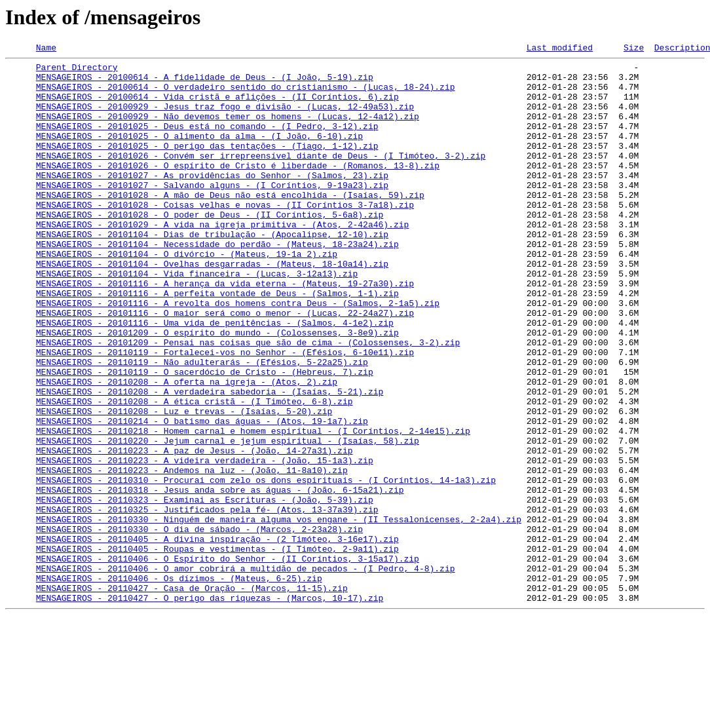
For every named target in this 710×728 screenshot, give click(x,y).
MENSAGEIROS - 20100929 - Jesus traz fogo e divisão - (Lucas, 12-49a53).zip (225, 118)
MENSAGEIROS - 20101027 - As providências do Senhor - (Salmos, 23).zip (212, 201)
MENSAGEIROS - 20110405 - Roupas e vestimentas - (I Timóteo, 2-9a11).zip (217, 649)
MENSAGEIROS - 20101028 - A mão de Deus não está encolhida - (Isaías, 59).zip (230, 224)
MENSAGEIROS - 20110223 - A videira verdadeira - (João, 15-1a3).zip (205, 543)
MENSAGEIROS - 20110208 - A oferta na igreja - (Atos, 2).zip (187, 448)
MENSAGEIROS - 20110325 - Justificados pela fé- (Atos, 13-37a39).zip (207, 602)
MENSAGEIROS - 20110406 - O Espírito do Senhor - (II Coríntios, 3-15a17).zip (228, 661)
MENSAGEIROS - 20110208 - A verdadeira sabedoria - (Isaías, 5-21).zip (210, 460)
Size (634, 49)
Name (46, 49)
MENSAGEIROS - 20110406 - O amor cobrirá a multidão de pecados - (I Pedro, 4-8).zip (246, 672)
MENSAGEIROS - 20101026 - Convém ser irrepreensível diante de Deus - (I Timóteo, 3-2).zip (261, 177)
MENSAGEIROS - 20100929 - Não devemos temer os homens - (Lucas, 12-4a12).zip (228, 130)
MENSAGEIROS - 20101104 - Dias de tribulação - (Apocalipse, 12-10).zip (212, 271)
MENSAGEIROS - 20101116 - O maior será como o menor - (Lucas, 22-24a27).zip (225, 366)
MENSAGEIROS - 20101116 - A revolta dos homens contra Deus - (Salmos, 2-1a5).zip (238, 354)
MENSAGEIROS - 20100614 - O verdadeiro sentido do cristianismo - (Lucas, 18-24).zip (246, 94)
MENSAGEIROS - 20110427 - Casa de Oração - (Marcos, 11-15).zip (192, 696)
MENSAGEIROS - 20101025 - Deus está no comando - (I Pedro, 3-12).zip (207, 142)
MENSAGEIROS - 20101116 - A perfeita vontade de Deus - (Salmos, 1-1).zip (217, 342)
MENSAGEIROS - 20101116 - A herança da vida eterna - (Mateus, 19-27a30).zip (225, 330)
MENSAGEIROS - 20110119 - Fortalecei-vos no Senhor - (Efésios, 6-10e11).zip (225, 413)
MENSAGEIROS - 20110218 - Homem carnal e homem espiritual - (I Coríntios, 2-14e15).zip (253, 507)
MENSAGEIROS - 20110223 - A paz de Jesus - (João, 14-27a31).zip (195, 531)
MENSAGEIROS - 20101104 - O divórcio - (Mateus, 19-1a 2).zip (187, 295)
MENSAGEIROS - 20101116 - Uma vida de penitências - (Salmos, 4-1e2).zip (215, 377)
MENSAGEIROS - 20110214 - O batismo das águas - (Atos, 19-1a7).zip (202, 495)
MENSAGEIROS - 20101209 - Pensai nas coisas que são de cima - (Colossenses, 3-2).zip (248, 401)
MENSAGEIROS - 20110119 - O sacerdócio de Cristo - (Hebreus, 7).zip (205, 436)
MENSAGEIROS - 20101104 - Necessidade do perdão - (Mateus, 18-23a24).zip (217, 283)
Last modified (560, 49)
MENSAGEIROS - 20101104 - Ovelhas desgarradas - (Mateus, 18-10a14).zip (212, 307)
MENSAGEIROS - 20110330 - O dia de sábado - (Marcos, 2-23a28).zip (199, 625)
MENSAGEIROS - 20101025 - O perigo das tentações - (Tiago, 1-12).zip (207, 165)
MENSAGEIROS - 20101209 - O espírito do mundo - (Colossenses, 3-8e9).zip (217, 389)
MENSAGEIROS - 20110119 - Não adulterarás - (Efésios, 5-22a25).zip (202, 425)
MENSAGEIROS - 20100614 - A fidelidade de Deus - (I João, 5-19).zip (205, 83)
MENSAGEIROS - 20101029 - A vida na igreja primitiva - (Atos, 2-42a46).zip (222, 259)
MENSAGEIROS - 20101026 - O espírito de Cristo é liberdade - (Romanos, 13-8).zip (238, 189)
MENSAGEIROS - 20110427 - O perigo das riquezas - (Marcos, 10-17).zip (210, 708)
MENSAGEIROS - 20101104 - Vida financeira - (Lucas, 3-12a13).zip (197, 318)
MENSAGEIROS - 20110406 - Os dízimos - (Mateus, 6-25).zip (179, 684)
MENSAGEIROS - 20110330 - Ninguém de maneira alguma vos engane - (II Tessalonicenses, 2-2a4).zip (279, 613)
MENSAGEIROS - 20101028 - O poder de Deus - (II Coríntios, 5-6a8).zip (210, 248)
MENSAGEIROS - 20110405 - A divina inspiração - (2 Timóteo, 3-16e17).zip (217, 637)
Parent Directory (77, 71)
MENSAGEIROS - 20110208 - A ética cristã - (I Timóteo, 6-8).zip (195, 472)
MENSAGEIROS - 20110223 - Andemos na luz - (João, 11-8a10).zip (192, 554)
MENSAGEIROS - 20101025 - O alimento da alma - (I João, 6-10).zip (199, 153)
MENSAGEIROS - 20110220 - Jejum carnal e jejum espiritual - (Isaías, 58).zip (228, 519)
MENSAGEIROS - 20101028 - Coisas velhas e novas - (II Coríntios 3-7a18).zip (225, 236)
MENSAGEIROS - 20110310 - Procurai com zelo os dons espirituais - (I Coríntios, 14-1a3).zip (266, 566)
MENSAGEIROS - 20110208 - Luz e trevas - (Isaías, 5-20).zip (184, 484)
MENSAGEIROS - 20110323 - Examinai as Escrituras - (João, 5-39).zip (205, 590)
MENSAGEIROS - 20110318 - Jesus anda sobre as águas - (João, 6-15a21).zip (220, 578)
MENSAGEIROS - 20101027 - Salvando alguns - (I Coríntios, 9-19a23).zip (212, 212)
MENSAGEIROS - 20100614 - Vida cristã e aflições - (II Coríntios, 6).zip (217, 106)
